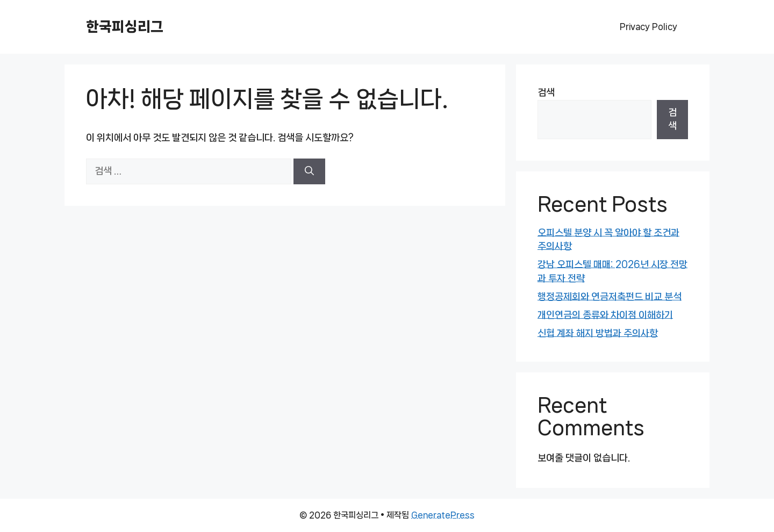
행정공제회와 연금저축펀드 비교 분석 (610, 297)
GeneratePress (443, 515)
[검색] (309, 171)
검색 (546, 92)
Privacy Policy (648, 27)
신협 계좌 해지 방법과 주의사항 (598, 333)
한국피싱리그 (125, 27)
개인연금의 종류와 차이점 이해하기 (605, 315)
